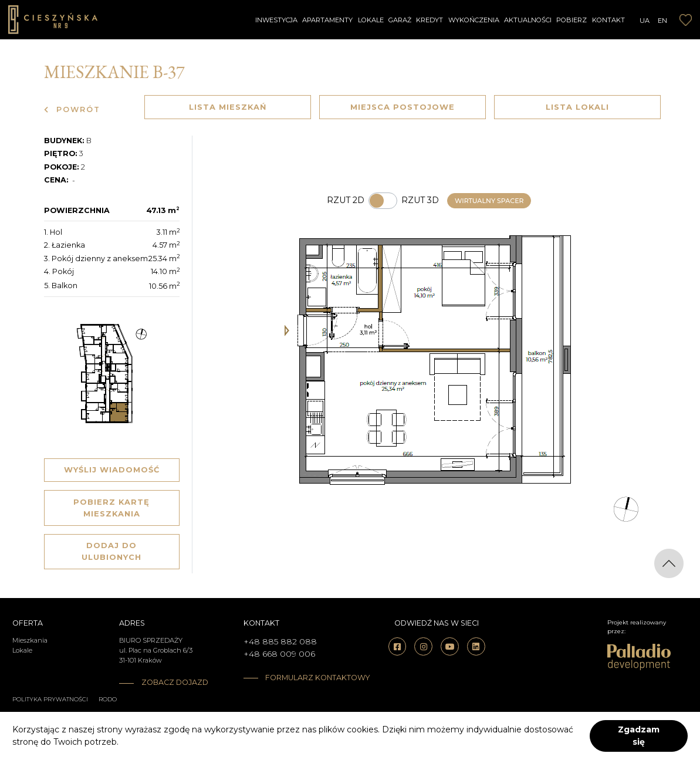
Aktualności (528, 20)
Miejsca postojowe (403, 107)
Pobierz (572, 20)
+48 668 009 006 (279, 654)
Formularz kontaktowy (303, 678)
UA (645, 21)
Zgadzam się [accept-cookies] (639, 736)
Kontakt (608, 20)
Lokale (371, 20)
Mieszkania (30, 640)
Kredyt (430, 20)
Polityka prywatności (50, 699)
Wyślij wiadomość (112, 469)
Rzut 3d (420, 200)
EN (662, 21)
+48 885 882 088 (280, 641)
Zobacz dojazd (175, 682)
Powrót (72, 109)
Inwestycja (276, 20)
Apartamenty (327, 20)
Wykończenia (474, 20)
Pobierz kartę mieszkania (111, 507)
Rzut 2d (346, 200)
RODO (108, 699)
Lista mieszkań (228, 107)
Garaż (400, 20)
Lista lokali (577, 107)
